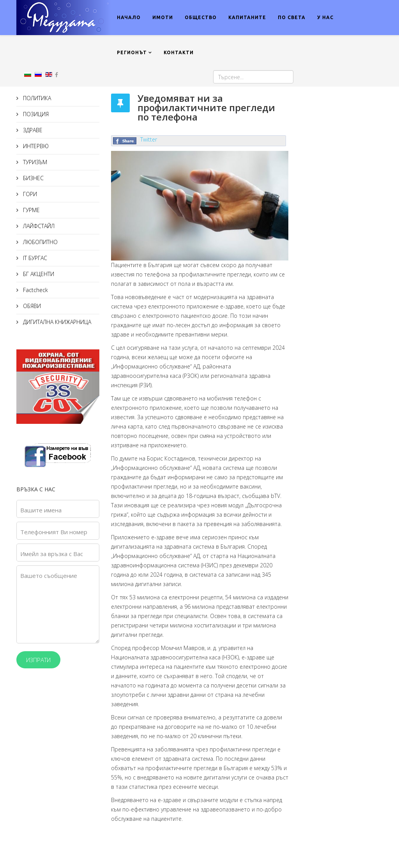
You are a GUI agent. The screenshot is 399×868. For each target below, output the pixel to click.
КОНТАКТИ (179, 52)
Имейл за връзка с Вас (52, 554)
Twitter (149, 139)
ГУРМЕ (31, 210)
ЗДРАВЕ (32, 130)
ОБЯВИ (31, 306)
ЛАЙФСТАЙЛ (38, 226)
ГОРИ (29, 194)
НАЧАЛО (129, 17)
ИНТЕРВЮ (35, 146)
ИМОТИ (163, 17)
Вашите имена (41, 510)
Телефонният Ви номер (54, 532)
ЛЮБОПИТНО (40, 242)
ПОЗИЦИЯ (35, 114)
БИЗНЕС (33, 178)
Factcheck (35, 290)
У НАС (325, 17)
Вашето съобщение (49, 576)
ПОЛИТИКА (36, 98)
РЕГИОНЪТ (132, 52)
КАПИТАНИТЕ (247, 17)
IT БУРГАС (34, 258)
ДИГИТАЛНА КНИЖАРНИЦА (56, 322)
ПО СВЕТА (292, 17)
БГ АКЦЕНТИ (38, 274)
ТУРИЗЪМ (34, 162)
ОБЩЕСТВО (201, 17)
